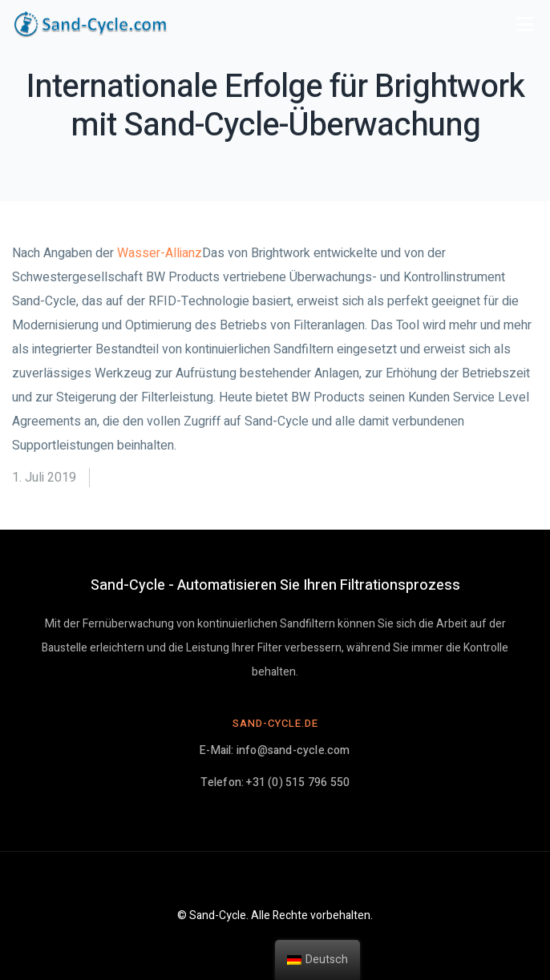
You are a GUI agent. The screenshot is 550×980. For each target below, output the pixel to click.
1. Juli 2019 (44, 478)
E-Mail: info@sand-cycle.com (275, 750)
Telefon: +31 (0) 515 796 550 (275, 782)
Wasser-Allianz (160, 253)
